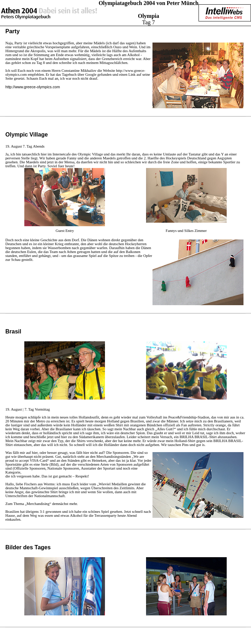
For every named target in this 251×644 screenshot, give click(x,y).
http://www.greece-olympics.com (33, 87)
